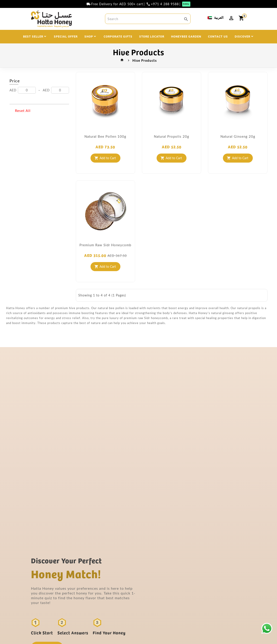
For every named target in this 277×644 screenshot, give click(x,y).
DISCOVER (242, 36)
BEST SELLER (33, 36)
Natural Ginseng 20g (238, 136)
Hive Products (145, 60)
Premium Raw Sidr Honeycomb (105, 245)
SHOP (89, 36)
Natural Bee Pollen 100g (105, 136)
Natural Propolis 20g (172, 136)
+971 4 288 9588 (165, 4)
